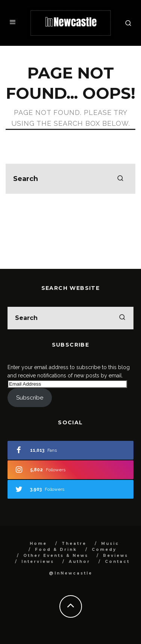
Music (110, 544)
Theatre (74, 544)
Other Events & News (56, 556)
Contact (117, 562)
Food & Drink (56, 550)
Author (80, 562)
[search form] (70, 179)
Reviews (116, 556)
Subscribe (30, 397)
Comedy (104, 550)
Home (38, 544)
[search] (120, 179)
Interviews (38, 562)
